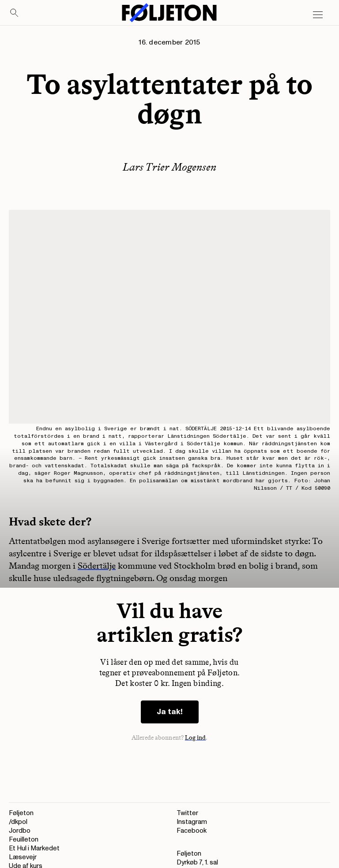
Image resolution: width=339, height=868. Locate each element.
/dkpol (18, 822)
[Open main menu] (318, 15)
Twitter (187, 813)
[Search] (15, 13)
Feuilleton (24, 840)
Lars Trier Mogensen (169, 167)
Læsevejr (23, 857)
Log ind (196, 738)
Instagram (192, 822)
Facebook (192, 831)
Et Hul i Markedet (34, 848)
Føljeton (21, 813)
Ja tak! (170, 712)
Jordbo (20, 831)
